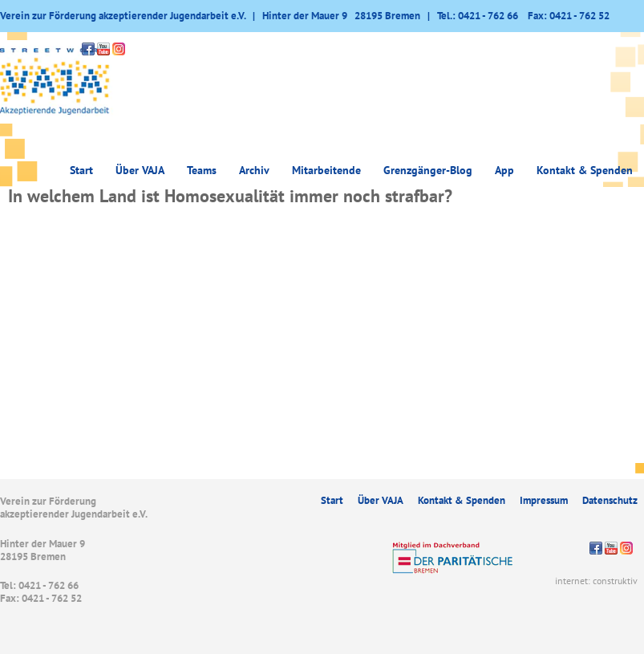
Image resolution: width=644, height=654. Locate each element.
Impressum (544, 500)
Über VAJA (140, 170)
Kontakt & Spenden (585, 170)
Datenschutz (610, 500)
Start (81, 170)
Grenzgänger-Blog (428, 170)
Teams (202, 170)
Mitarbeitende (326, 170)
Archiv (254, 170)
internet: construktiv (596, 581)
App (504, 170)
